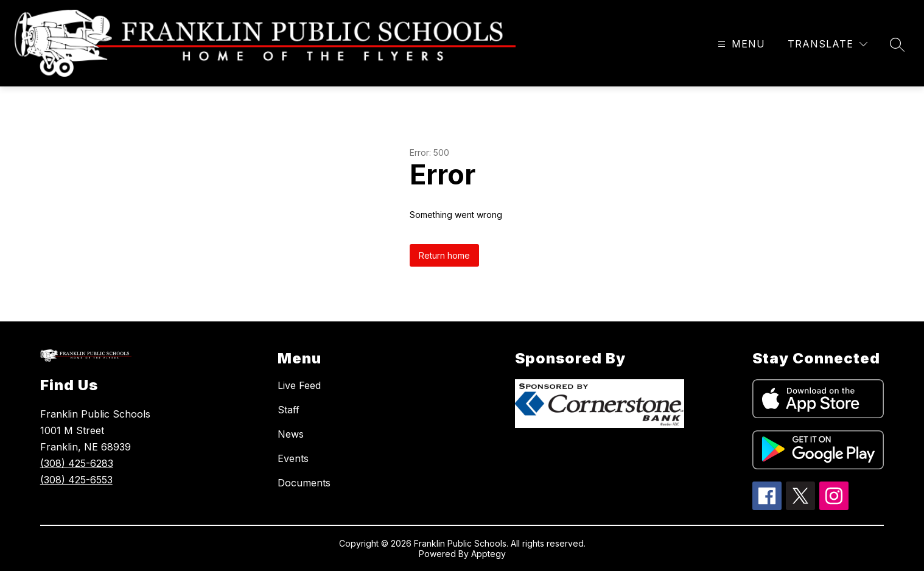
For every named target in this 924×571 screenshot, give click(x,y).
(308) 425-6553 (76, 480)
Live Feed (299, 385)
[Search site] (897, 44)
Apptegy (488, 554)
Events (293, 458)
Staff (289, 410)
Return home (444, 255)
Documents (304, 483)
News (291, 434)
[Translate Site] (828, 44)
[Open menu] (740, 44)
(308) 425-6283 (77, 463)
